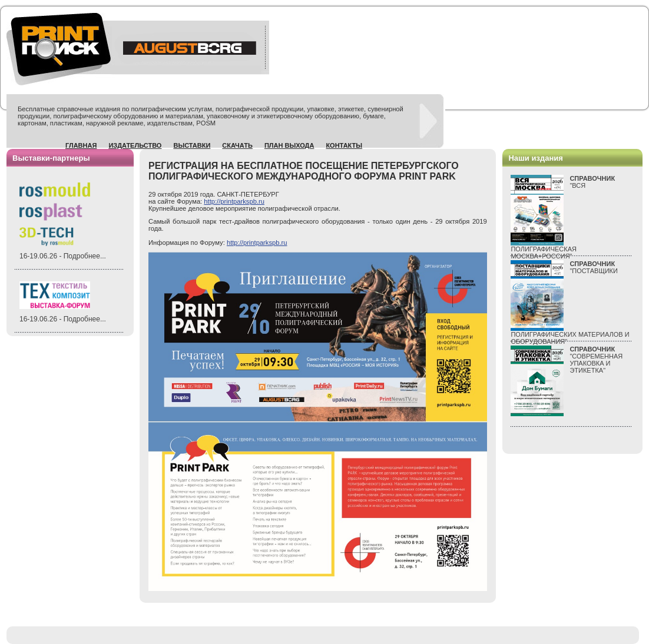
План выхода (289, 145)
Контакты (344, 145)
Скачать (237, 145)
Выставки (192, 145)
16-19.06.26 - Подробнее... (63, 256)
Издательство (135, 145)
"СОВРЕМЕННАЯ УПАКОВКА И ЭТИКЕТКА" (596, 360)
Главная (81, 145)
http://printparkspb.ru (234, 201)
